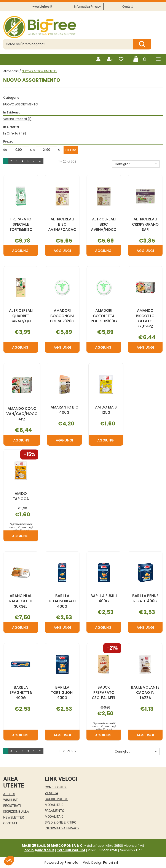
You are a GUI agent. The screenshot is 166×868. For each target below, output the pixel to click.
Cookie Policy (56, 799)
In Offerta (15, 133)
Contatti (128, 7)
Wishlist (10, 800)
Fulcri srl (111, 862)
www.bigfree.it (42, 7)
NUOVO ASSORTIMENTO (21, 104)
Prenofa (71, 862)
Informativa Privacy (87, 7)
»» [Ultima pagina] (40, 161)
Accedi (9, 794)
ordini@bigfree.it (39, 850)
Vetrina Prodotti (17, 119)
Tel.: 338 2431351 (71, 850)
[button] (136, 164)
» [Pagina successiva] (34, 161)
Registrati (12, 806)
